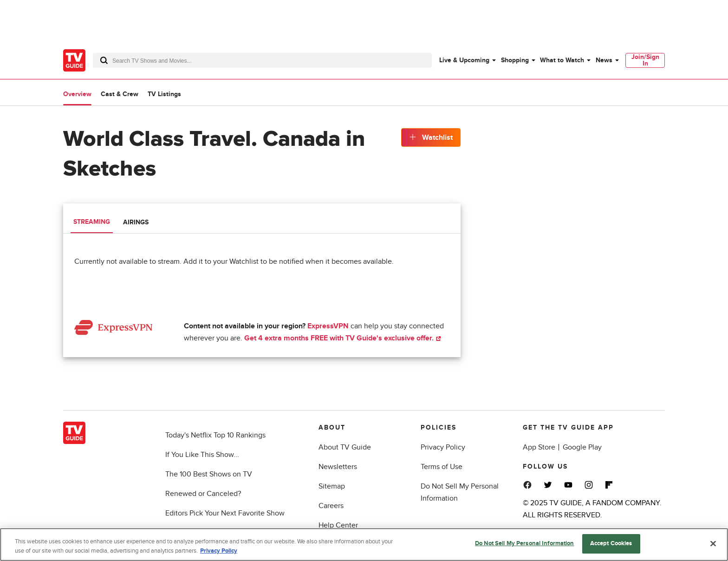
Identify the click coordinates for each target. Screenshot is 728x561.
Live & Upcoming (464, 60)
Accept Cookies (611, 545)
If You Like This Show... (202, 455)
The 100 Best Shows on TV (209, 474)
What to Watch (562, 60)
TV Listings (164, 94)
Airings (136, 222)
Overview (77, 94)
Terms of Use (442, 467)
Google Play (582, 447)
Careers (331, 506)
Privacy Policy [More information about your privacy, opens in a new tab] (219, 553)
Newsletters (338, 467)
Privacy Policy (443, 447)
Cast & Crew (120, 94)
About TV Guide (345, 447)
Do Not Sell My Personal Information (525, 545)
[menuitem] (467, 60)
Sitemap (332, 486)
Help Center (338, 525)
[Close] (713, 545)
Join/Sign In (645, 60)
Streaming (92, 222)
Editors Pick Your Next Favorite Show (225, 513)
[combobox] (262, 60)
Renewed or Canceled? (203, 494)
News (604, 60)
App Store (539, 447)
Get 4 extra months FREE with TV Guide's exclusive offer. (343, 338)
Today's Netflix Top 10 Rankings (215, 435)
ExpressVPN (328, 326)
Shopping (515, 60)
